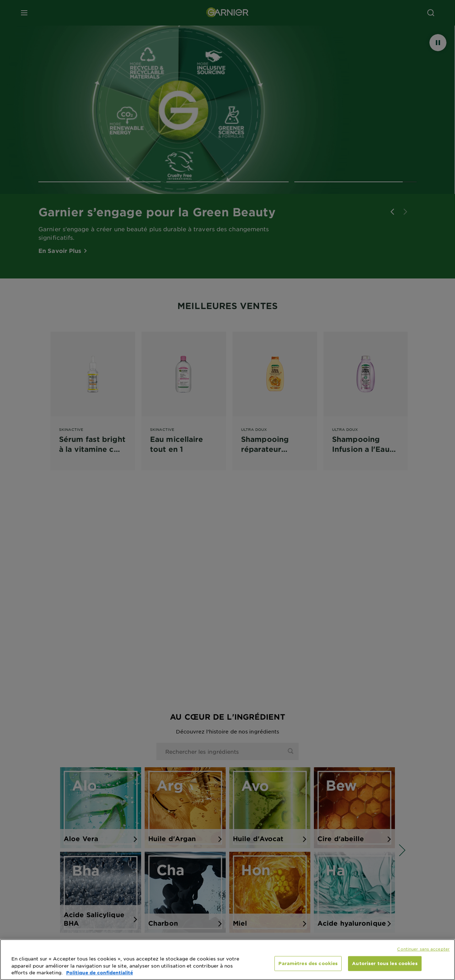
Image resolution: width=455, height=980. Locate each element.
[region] (227, 960)
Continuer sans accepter (423, 949)
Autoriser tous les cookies (385, 963)
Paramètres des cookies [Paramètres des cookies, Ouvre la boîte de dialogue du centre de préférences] (308, 963)
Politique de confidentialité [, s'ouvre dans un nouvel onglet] (100, 973)
